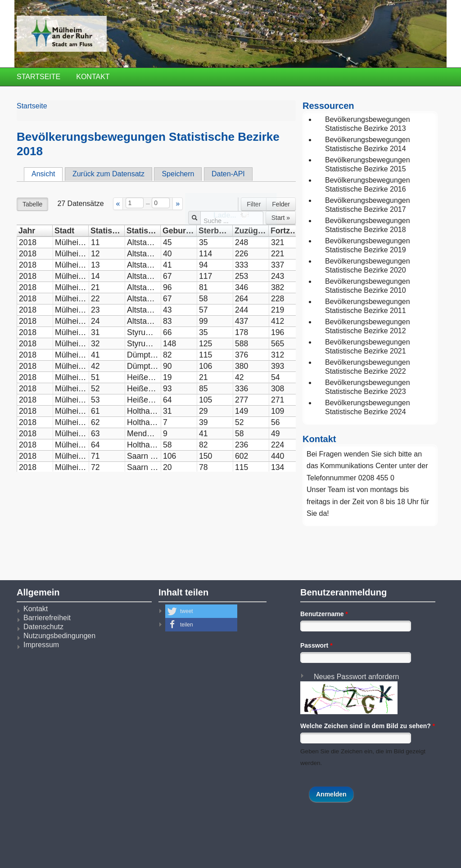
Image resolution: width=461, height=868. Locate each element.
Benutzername (324, 614)
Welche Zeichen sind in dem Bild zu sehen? (368, 726)
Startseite (38, 77)
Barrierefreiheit (47, 618)
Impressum (41, 645)
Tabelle (32, 204)
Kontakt (93, 77)
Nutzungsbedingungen (59, 636)
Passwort (316, 645)
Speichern (178, 174)
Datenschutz (43, 627)
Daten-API (228, 174)
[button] (201, 611)
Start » (281, 218)
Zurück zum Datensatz (108, 174)
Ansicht (47, 174)
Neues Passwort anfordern (356, 677)
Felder (281, 204)
